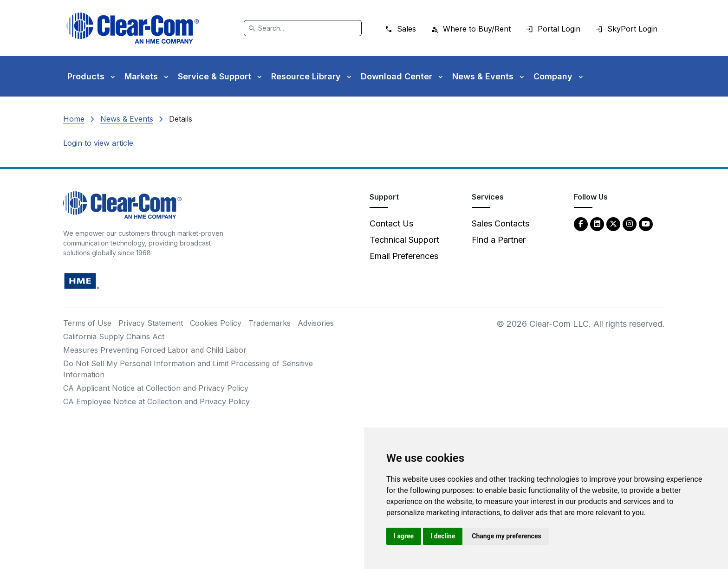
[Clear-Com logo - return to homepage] (133, 28)
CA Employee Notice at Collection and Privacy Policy (156, 401)
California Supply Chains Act (114, 336)
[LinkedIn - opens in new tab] (597, 223)
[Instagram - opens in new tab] (630, 223)
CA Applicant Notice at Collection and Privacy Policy (156, 388)
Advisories (316, 323)
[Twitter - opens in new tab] (613, 223)
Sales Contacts (500, 223)
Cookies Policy (216, 323)
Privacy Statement (151, 323)
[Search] (303, 28)
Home (74, 119)
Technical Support (404, 240)
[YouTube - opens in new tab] (646, 223)
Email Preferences (404, 256)
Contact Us (391, 223)
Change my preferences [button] (506, 536)
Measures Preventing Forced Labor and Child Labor (155, 350)
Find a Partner (499, 240)
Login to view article (98, 143)
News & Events (127, 119)
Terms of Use (87, 323)
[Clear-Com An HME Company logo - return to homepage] (122, 204)
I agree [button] (404, 536)
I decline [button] (443, 536)
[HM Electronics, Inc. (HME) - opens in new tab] (82, 281)
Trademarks (270, 323)
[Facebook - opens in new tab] (581, 223)
